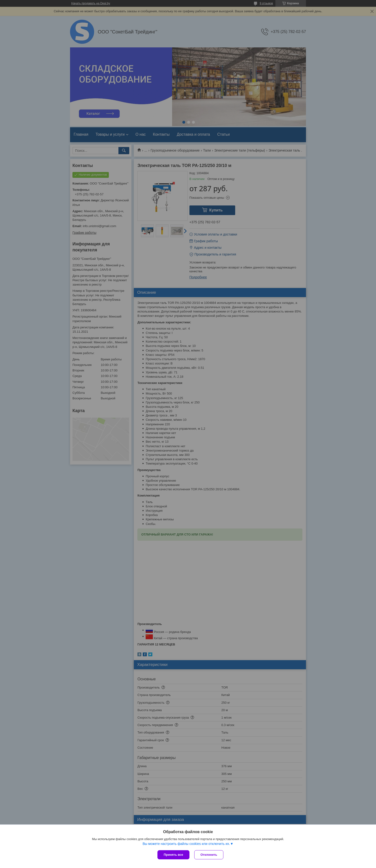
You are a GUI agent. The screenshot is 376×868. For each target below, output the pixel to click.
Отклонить (209, 855)
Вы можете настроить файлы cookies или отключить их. (186, 844)
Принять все (173, 855)
